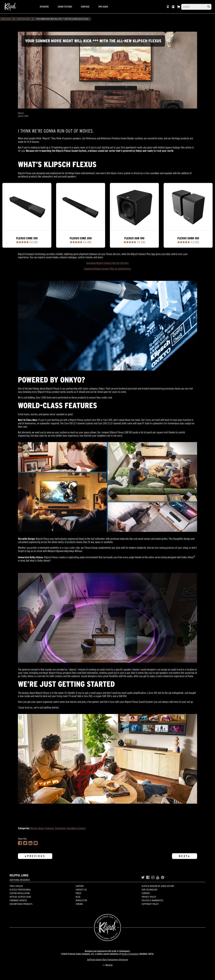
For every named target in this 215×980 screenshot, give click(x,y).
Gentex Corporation (130, 954)
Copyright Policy (150, 904)
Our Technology (150, 890)
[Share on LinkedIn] (30, 843)
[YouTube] (158, 877)
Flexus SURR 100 (188, 238)
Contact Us (81, 890)
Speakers (44, 7)
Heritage (85, 7)
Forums (79, 904)
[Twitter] (143, 877)
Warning (107, 965)
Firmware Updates (18, 900)
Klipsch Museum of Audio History (158, 886)
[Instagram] (153, 877)
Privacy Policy (149, 897)
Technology (60, 828)
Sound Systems (65, 7)
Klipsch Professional (20, 890)
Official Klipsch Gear (20, 897)
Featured (49, 828)
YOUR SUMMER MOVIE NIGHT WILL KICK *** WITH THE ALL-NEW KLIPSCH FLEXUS (62, 19)
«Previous (35, 856)
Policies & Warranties (152, 900)
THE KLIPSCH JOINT (24, 19)
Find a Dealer (16, 886)
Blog (78, 897)
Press (78, 893)
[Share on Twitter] (25, 843)
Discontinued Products (21, 904)
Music (41, 828)
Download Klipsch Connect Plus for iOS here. (108, 263)
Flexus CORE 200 (81, 238)
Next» (185, 856)
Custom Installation (20, 893)
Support (80, 886)
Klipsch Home (6, 19)
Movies (34, 828)
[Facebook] (148, 877)
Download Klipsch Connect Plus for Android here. (108, 269)
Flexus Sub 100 (134, 238)
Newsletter (81, 900)
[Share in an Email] (36, 843)
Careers (146, 893)
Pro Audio (103, 7)
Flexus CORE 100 (27, 238)
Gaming (82, 828)
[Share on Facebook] (20, 843)
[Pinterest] (163, 877)
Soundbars (72, 828)
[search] (209, 7)
